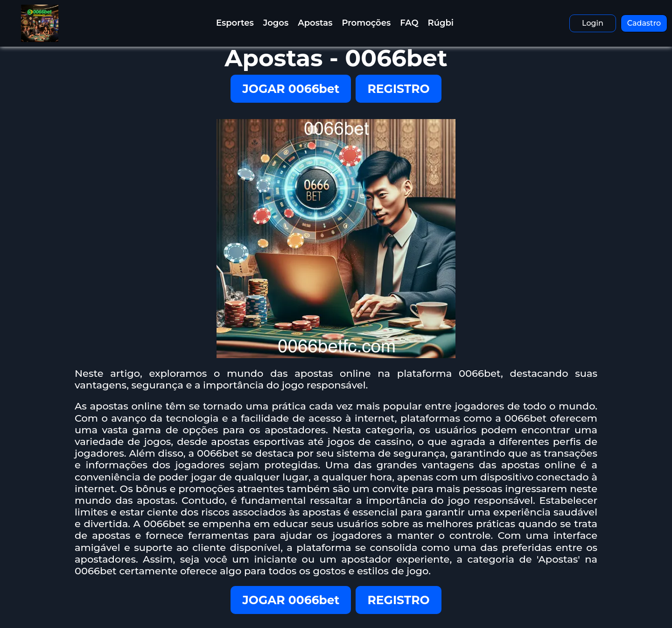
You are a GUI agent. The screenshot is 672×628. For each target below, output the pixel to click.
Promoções (366, 23)
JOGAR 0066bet (291, 89)
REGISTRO (398, 89)
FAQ (409, 23)
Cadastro (644, 23)
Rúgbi (441, 23)
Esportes (235, 23)
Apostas (315, 23)
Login (593, 23)
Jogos (276, 23)
